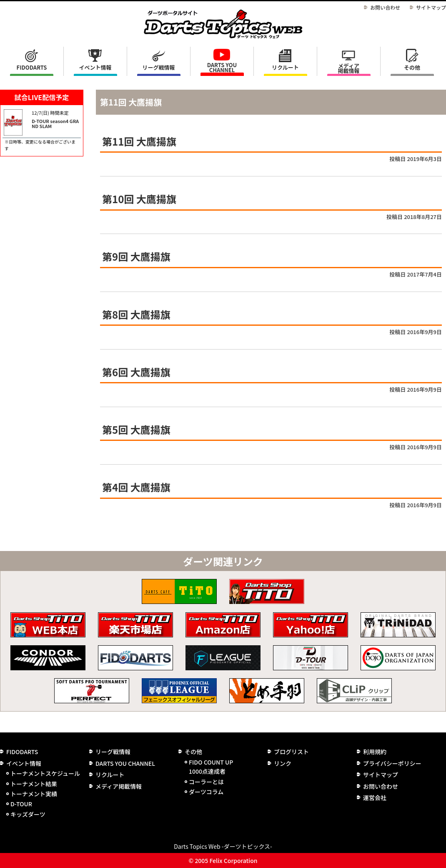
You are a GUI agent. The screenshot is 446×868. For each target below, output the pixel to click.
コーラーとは (206, 782)
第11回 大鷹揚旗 (139, 141)
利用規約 (375, 752)
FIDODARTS (32, 67)
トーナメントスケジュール (45, 773)
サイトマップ (431, 7)
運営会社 (375, 798)
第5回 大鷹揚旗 (136, 429)
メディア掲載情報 (348, 68)
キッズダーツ (28, 814)
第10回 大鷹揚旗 (139, 199)
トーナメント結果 (34, 784)
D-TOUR (21, 804)
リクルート (285, 67)
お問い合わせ (385, 7)
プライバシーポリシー (392, 763)
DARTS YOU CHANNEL (222, 67)
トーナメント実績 (34, 794)
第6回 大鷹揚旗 (136, 372)
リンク (283, 763)
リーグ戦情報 (113, 752)
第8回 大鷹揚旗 (136, 314)
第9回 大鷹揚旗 (136, 256)
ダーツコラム (206, 792)
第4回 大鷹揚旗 (136, 487)
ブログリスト (291, 752)
